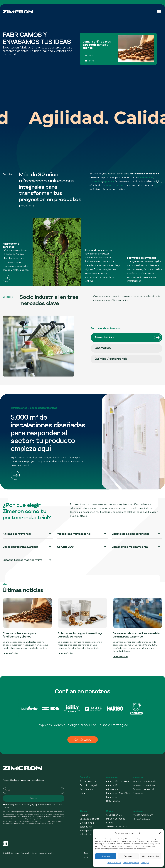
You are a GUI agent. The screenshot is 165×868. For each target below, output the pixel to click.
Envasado (138, 778)
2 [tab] (90, 61)
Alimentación (128, 338)
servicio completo (115, 185)
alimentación (146, 178)
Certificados (86, 789)
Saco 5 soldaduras (89, 819)
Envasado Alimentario (144, 782)
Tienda (83, 811)
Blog (82, 793)
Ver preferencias (150, 856)
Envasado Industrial (143, 789)
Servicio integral (88, 785)
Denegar (128, 856)
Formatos (138, 793)
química (109, 181)
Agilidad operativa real (17, 534)
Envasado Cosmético (144, 785)
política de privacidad (46, 805)
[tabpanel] (118, 49)
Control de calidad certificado (131, 534)
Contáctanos (83, 740)
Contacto (138, 811)
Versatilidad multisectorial (74, 534)
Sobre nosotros (88, 781)
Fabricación (112, 778)
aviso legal (28, 805)
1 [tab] (86, 61)
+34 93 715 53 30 (141, 819)
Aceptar (106, 856)
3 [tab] (93, 61)
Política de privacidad (131, 863)
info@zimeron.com (143, 815)
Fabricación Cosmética (118, 793)
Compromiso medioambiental (130, 547)
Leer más (88, 55)
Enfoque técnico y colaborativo (22, 560)
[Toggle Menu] (159, 12)
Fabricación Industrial (118, 782)
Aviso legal (145, 863)
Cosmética (128, 348)
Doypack (85, 815)
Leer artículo (10, 653)
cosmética (96, 181)
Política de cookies (114, 863)
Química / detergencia (128, 359)
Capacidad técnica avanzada (20, 547)
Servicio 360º (66, 547)
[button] (160, 833)
